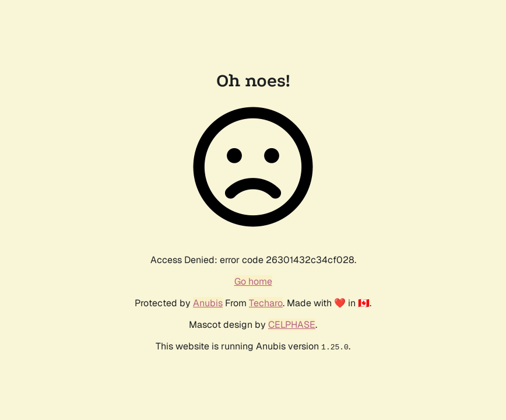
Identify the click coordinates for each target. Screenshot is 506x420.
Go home (253, 281)
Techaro (266, 303)
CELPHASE (292, 325)
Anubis (208, 303)
